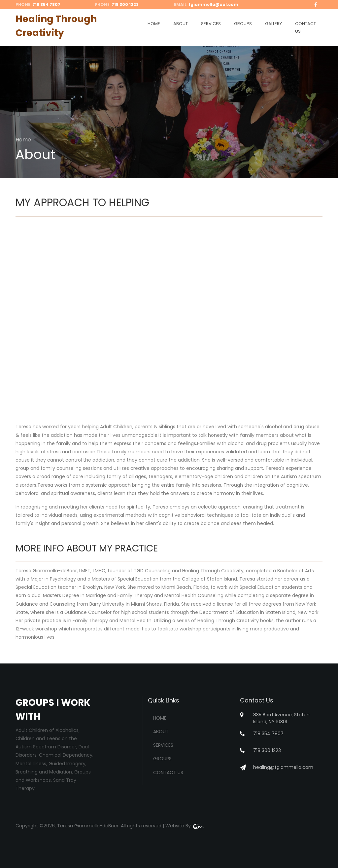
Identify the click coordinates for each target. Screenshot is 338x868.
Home (23, 140)
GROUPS (243, 24)
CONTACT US (305, 27)
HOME (154, 24)
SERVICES (211, 24)
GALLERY (273, 24)
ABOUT (181, 24)
